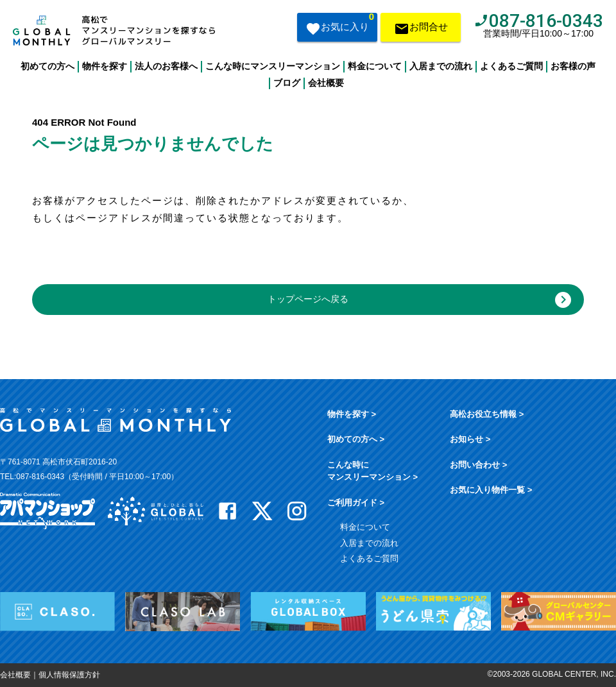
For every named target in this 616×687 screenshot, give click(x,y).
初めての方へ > (356, 439)
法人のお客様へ (166, 66)
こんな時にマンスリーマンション (273, 66)
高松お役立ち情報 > (487, 414)
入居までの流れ (441, 66)
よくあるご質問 (511, 66)
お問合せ (421, 30)
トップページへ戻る (419, 300)
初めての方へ (47, 66)
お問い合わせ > (478, 465)
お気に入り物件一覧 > (491, 490)
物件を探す (105, 66)
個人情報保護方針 (69, 675)
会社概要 (326, 83)
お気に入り (340, 26)
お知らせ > (470, 439)
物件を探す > (352, 414)
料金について (375, 66)
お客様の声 (573, 66)
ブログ (287, 83)
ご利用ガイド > (356, 503)
